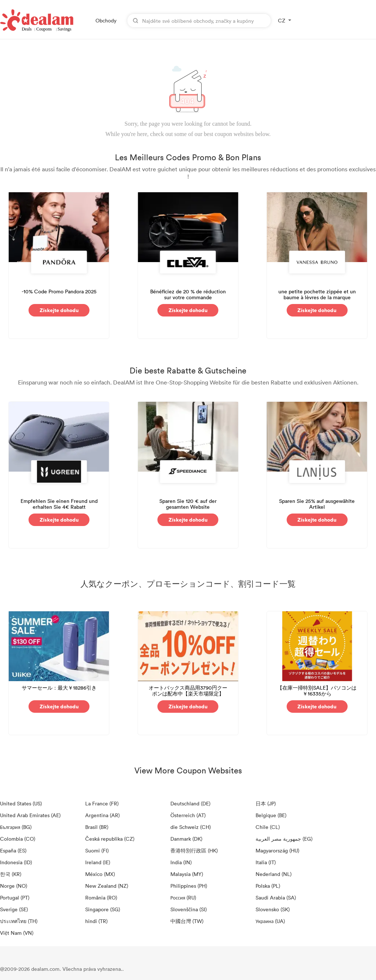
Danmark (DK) (186, 839)
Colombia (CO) (18, 839)
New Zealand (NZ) (107, 886)
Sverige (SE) (14, 909)
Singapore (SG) (103, 909)
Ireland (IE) (98, 862)
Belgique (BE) (271, 815)
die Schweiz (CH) (191, 827)
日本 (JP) (266, 803)
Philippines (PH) (189, 886)
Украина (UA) (270, 921)
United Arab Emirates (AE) (30, 815)
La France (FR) (102, 803)
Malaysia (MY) (187, 874)
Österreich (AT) (188, 815)
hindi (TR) (96, 921)
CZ (282, 20)
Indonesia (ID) (16, 862)
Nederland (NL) (274, 874)
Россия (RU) (183, 897)
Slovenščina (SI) (189, 909)
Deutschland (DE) (190, 803)
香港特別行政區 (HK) (194, 850)
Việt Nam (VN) (17, 933)
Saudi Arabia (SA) (276, 897)
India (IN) (181, 862)
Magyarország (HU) (277, 850)
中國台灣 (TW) (187, 921)
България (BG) (16, 827)
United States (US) (21, 803)
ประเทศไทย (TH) (19, 921)
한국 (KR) (11, 874)
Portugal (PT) (15, 897)
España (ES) (13, 850)
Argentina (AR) (102, 815)
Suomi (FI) (97, 850)
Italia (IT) (266, 862)
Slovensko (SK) (273, 909)
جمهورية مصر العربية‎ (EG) (284, 839)
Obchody (106, 20)
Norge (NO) (14, 886)
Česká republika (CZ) (110, 839)
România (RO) (101, 897)
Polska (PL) (268, 886)
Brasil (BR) (97, 827)
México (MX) (100, 874)
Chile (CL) (268, 827)
